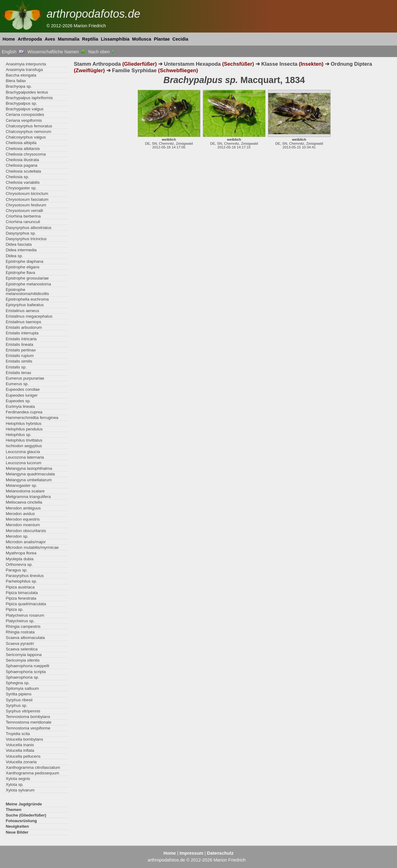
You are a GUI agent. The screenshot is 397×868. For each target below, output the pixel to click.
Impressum (192, 853)
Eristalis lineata (19, 344)
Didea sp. (14, 256)
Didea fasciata (19, 244)
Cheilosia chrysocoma (26, 154)
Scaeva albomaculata (25, 638)
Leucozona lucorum (23, 463)
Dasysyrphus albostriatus (29, 228)
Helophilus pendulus (24, 429)
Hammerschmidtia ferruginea (32, 418)
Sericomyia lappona (24, 655)
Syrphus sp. (16, 705)
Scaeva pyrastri (20, 643)
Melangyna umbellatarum (29, 480)
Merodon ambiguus (23, 508)
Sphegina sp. (18, 683)
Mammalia (69, 39)
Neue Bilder (17, 832)
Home (9, 39)
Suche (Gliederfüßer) (26, 815)
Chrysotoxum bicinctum (27, 194)
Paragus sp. (16, 570)
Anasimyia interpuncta (26, 64)
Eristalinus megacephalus (29, 316)
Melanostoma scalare (25, 491)
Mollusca (142, 39)
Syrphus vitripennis (23, 711)
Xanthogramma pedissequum (32, 773)
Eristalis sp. (16, 367)
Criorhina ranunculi (23, 222)
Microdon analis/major (26, 542)
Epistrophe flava (20, 273)
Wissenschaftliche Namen (56, 52)
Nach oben (102, 52)
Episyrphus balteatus (25, 305)
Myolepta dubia (20, 559)
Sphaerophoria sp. (22, 677)
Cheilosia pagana (21, 165)
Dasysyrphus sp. (21, 233)
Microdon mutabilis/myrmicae (32, 547)
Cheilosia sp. (17, 177)
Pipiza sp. (14, 609)
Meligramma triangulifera (28, 497)
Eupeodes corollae (22, 389)
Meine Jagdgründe (24, 804)
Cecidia (180, 39)
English (13, 52)
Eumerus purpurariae (25, 378)
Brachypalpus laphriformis (29, 98)
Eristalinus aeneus (22, 311)
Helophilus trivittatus (24, 440)
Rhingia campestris (23, 626)
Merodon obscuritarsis (26, 531)
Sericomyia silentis (22, 660)
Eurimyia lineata (20, 406)
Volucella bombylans (24, 739)
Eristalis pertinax (21, 350)
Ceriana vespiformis (24, 120)
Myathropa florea (21, 553)
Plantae (162, 39)
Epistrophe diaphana (24, 261)
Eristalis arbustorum (24, 327)
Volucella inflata (20, 750)
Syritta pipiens (18, 694)
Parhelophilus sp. (21, 581)
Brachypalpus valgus (25, 109)
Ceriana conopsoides (25, 115)
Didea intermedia (21, 250)
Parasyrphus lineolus (25, 576)
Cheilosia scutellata (23, 171)
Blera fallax (16, 81)
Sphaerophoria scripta (26, 672)
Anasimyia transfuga (24, 70)
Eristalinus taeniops (23, 322)
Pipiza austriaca (20, 587)
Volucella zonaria (21, 762)
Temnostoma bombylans (28, 717)
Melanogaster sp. (21, 485)
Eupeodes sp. (18, 401)
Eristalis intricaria (21, 339)
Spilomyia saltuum (22, 688)
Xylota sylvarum (20, 790)
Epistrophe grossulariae (27, 278)
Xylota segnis (18, 779)
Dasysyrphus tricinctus (26, 239)
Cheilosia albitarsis (23, 149)
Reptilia (90, 39)
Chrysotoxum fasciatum (27, 199)
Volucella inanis (20, 745)
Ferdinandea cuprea (24, 412)
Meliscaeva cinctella (24, 502)
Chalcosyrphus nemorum (28, 132)
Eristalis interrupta (22, 333)
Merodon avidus (20, 514)
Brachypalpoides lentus (27, 92)
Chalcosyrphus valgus (26, 137)
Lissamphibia (115, 39)
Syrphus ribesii (19, 700)
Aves (50, 39)
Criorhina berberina (23, 216)
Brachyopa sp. (19, 86)
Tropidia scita (18, 734)
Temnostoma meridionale (29, 722)
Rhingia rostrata (20, 632)
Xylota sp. (15, 784)
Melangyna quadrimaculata (30, 474)
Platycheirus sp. (20, 621)
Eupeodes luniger (22, 395)
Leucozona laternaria (25, 457)
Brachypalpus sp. (21, 103)
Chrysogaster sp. (21, 188)
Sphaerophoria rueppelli (27, 666)
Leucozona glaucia (23, 452)
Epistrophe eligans (22, 267)
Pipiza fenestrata (21, 598)
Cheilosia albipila (21, 143)
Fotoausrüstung (21, 821)
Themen (13, 810)
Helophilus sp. (18, 435)
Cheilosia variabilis (22, 182)
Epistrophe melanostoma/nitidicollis (27, 292)
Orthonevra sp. (19, 564)
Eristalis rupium (20, 356)
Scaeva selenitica (22, 649)
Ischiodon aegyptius (24, 446)
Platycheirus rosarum (25, 615)
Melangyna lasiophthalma (29, 468)
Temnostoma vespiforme (28, 728)
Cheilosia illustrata (22, 160)
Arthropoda (30, 39)
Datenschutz (220, 853)
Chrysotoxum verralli (24, 211)
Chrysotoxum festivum (26, 205)
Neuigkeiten (17, 826)
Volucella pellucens (23, 756)
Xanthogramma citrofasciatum (33, 767)
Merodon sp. (17, 536)
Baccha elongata (21, 75)
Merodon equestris (22, 519)
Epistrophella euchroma (27, 299)
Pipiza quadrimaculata (26, 604)
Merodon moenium (23, 525)
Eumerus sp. (17, 384)
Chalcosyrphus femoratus (29, 126)
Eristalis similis (19, 361)
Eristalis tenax (18, 373)
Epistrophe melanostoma (28, 284)
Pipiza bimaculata (22, 593)
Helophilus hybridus (23, 423)
